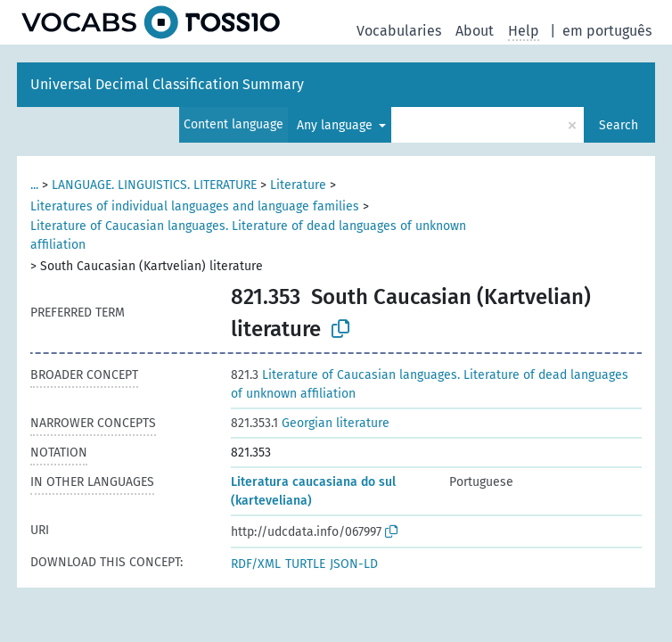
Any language (336, 125)
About (475, 31)
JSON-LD (354, 564)
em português (607, 31)
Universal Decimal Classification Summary (167, 84)
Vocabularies (399, 31)
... (34, 185)
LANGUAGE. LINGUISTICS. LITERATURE (154, 185)
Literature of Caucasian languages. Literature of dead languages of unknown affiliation (248, 235)
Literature (298, 185)
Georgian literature (310, 423)
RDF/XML (256, 564)
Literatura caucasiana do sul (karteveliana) (313, 491)
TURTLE (305, 564)
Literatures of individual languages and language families (195, 206)
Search (619, 125)
